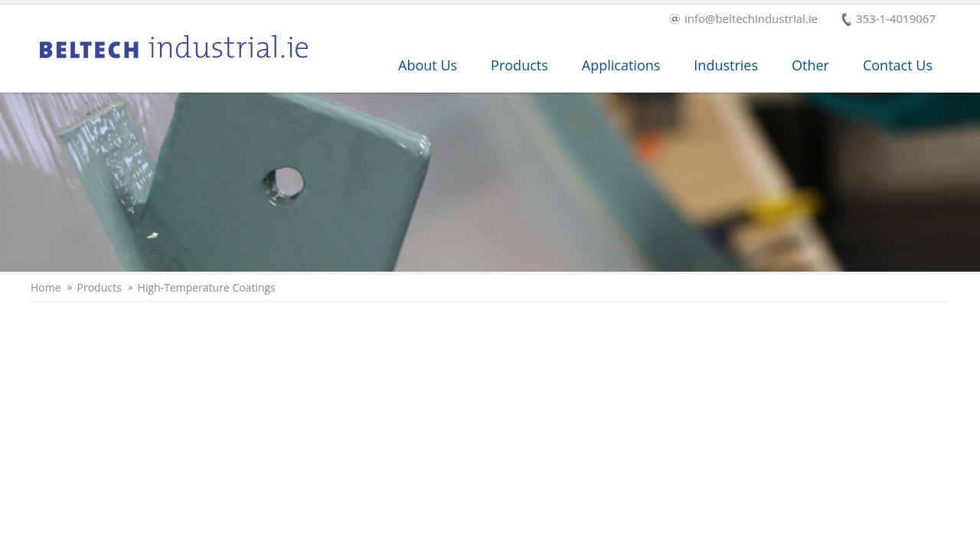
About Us (428, 65)
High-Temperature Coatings (207, 288)
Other (810, 65)
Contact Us (898, 65)
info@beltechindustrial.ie (744, 20)
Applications (621, 65)
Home (46, 288)
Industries (726, 65)
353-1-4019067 (889, 20)
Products (519, 65)
